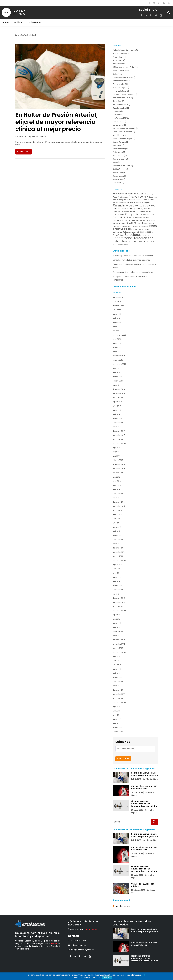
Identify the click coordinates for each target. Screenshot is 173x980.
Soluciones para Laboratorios (131, 236)
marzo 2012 (117, 677)
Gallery (18, 22)
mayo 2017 (117, 452)
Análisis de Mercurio (119, 203)
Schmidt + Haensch (138, 229)
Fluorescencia (144, 215)
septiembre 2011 (119, 702)
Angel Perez (117, 60)
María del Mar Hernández (122, 132)
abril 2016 (117, 489)
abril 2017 (117, 456)
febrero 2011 (118, 732)
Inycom (54, 944)
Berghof (147, 203)
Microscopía (130, 220)
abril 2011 (117, 723)
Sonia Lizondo (118, 179)
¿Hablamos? (91, 929)
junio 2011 (117, 715)
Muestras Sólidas (142, 220)
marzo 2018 (117, 418)
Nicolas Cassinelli (119, 142)
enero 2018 (117, 427)
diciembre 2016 (119, 464)
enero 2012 (117, 686)
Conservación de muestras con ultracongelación (133, 272)
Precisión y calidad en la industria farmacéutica (133, 256)
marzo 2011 (117, 728)
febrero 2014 (118, 590)
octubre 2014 (118, 556)
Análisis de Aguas (119, 200)
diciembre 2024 (119, 306)
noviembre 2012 (119, 644)
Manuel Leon (118, 125)
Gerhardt (118, 218)
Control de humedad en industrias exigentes (131, 260)
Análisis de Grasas (148, 200)
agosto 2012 (118, 657)
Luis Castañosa (119, 115)
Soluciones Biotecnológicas (124, 232)
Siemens (147, 229)
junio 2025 (117, 301)
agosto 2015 (118, 514)
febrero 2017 (118, 460)
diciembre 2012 (119, 640)
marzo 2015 (117, 535)
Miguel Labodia (119, 135)
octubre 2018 (118, 398)
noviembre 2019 (119, 356)
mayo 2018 (117, 410)
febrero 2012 (118, 682)
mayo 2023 (117, 314)
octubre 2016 (118, 473)
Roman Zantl (118, 173)
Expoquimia (131, 214)
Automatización (135, 202)
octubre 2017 (118, 439)
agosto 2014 (118, 565)
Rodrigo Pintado (119, 169)
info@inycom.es (77, 945)
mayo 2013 (117, 623)
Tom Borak (117, 183)
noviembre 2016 (119, 469)
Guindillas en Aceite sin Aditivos (143, 885)
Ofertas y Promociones (144, 223)
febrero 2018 (118, 423)
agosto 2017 (118, 448)
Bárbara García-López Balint (124, 67)
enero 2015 (117, 544)
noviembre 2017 (119, 435)
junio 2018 (117, 406)
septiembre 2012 (119, 652)
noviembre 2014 (119, 552)
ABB (115, 194)
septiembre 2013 (119, 611)
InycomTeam (119, 220)
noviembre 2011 (119, 694)
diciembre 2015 (119, 502)
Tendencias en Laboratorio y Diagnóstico (133, 240)
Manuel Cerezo (119, 122)
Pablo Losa (117, 145)
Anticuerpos (152, 197)
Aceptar (107, 978)
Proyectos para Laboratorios (140, 226)
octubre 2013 (118, 606)
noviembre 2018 (119, 393)
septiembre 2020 (119, 335)
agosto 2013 (118, 615)
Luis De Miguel (118, 118)
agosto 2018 (118, 402)
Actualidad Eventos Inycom (146, 194)
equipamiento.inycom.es (81, 950)
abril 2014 (117, 581)
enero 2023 (117, 327)
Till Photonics (153, 242)
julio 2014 (116, 569)
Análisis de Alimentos (134, 200)
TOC (114, 245)
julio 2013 (116, 619)
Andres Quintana (119, 54)
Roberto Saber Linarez (121, 166)
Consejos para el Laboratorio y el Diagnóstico (134, 207)
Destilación (140, 212)
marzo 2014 (117, 586)
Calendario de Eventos (129, 205)
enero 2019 (117, 385)
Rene (115, 162)
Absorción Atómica (127, 194)
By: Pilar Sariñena (150, 779)
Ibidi (126, 218)
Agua (115, 197)
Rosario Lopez (118, 176)
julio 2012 (116, 661)
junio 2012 (117, 665)
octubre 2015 (118, 510)
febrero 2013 (118, 631)
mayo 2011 (117, 719)
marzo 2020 (117, 347)
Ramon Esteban (119, 159)
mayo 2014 (117, 577)
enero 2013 (117, 636)
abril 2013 (117, 627)
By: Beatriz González (38, 136)
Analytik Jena (137, 197)
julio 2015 (116, 519)
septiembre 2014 (119, 561)
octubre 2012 (118, 648)
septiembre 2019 (119, 364)
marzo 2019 (117, 377)
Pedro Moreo (118, 152)
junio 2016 (117, 481)
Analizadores (123, 197)
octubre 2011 (118, 698)
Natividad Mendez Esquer (123, 139)
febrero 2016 (118, 494)
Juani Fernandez (119, 108)
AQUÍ (143, 975)
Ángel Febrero (118, 57)
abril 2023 (117, 318)
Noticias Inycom (123, 906)
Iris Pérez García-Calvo (121, 98)
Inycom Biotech (142, 218)
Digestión (149, 212)
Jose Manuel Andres (121, 105)
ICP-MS (131, 218)
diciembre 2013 (119, 598)
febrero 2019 (118, 381)
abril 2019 (117, 372)
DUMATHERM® (119, 215)
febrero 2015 (118, 540)
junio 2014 (117, 573)
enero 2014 (117, 594)
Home (5, 22)
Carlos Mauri (118, 74)
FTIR (152, 215)
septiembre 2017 (119, 444)
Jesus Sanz (117, 101)
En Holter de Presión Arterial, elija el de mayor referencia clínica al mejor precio (57, 122)
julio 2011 (116, 711)
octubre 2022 (118, 331)
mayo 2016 (117, 485)
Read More (23, 152)
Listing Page (34, 22)
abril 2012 (117, 673)
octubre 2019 (118, 360)
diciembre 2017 (119, 431)
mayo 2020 (117, 343)
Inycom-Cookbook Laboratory (124, 94)
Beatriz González (119, 71)
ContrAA (116, 212)
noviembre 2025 (119, 297)
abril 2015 (117, 531)
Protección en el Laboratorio (122, 226)
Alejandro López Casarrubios (124, 50)
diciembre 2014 (119, 548)
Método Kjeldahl (126, 223)
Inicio (17, 35)
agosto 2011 (118, 707)
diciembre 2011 (119, 690)
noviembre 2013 (119, 602)
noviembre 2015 (119, 506)
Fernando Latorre (119, 91)
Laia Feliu (116, 111)
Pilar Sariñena (118, 156)
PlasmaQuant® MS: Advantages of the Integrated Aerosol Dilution (145, 804)
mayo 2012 (117, 669)
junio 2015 (117, 523)
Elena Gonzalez (119, 84)
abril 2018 (117, 414)
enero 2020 (117, 352)
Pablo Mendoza (119, 149)
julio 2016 (116, 477)
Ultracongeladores (122, 245)
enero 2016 (117, 498)
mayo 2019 (117, 368)
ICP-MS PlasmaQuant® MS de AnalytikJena (144, 787)
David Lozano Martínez (122, 81)
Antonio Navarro (119, 64)
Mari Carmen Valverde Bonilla (124, 128)
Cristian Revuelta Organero (123, 77)
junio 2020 (117, 339)
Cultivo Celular (128, 211)
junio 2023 (117, 310)
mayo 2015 (117, 527)
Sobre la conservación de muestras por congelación (144, 774)
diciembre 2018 (119, 389)
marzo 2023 (117, 322)
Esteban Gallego (119, 88)
